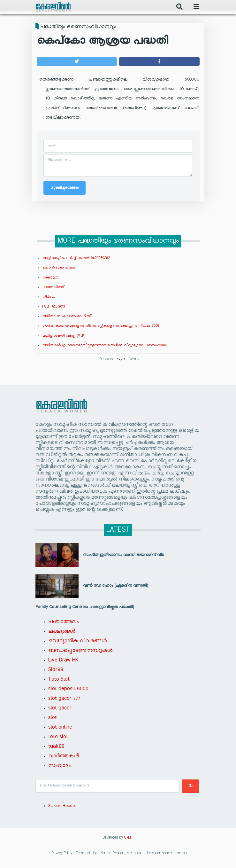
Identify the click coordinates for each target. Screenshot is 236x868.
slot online (60, 727)
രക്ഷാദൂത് (50, 278)
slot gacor (60, 708)
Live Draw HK (63, 660)
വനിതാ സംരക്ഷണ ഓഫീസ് (67, 316)
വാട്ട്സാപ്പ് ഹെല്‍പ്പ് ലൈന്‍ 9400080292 (76, 258)
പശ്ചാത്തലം (63, 622)
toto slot (58, 737)
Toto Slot (59, 679)
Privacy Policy (62, 853)
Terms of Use (87, 853)
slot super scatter (159, 853)
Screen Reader (62, 806)
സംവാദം (59, 766)
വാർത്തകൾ (64, 756)
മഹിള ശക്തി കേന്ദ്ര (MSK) (64, 336)
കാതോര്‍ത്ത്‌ (53, 287)
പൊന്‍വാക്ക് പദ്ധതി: (60, 268)
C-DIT (129, 838)
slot (53, 718)
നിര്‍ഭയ (49, 297)
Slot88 (56, 670)
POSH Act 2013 (54, 307)
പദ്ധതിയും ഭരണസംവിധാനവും (78, 27)
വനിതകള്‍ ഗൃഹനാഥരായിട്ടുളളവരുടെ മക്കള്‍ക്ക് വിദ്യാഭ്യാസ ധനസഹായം (105, 345)
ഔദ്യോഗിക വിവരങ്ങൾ (77, 641)
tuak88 (56, 747)
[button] (77, 62)
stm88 (181, 853)
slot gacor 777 (64, 699)
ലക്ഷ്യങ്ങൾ (62, 631)
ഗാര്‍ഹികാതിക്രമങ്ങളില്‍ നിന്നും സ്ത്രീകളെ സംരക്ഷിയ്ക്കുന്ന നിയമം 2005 (101, 326)
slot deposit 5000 (68, 689)
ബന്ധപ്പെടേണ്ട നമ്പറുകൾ (80, 651)
